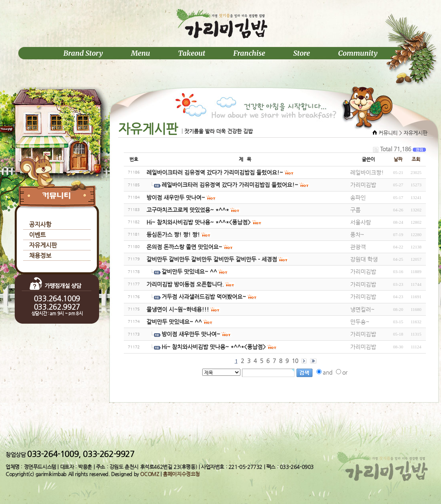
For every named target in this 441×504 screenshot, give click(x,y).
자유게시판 (43, 245)
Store (302, 53)
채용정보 (40, 255)
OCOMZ (149, 474)
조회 (416, 159)
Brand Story (83, 53)
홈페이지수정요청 (181, 474)
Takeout (191, 53)
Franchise (249, 53)
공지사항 (40, 224)
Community (358, 53)
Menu (140, 53)
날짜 (398, 159)
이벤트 (37, 235)
